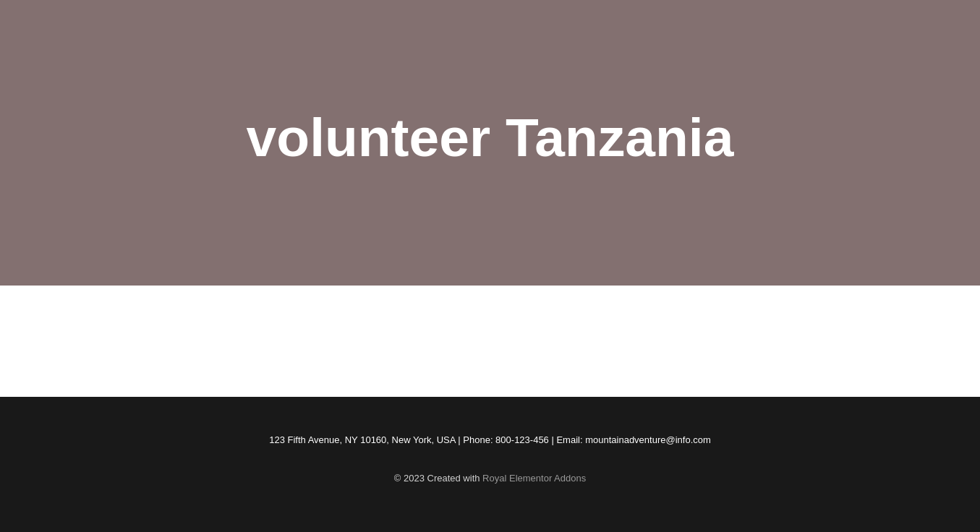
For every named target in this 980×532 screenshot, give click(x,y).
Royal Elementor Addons (534, 478)
